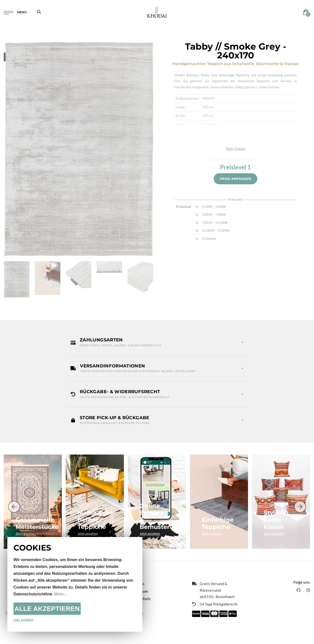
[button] (157, 342)
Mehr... (60, 594)
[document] (75, 584)
